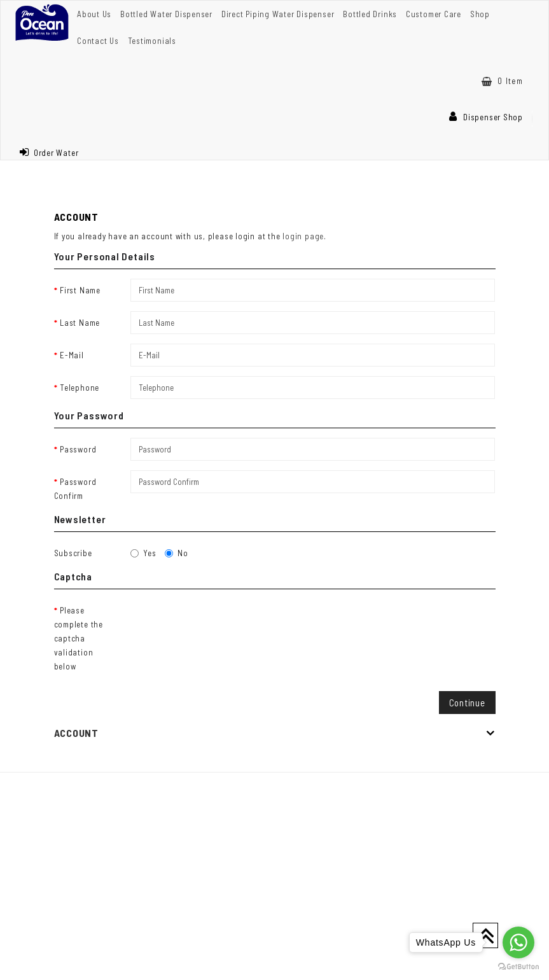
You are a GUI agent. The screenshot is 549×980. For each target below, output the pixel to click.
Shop (480, 14)
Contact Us (98, 41)
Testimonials (152, 41)
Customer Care (434, 14)
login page (303, 236)
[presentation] (227, 624)
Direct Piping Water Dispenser (278, 14)
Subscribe (73, 553)
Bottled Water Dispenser (166, 14)
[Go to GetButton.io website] (518, 967)
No (177, 553)
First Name (80, 290)
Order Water (49, 153)
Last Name (80, 323)
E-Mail (72, 355)
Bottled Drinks (370, 14)
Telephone (80, 388)
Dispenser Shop (486, 117)
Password (78, 449)
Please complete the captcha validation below (79, 638)
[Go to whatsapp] (518, 942)
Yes (143, 553)
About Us (94, 14)
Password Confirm (75, 489)
